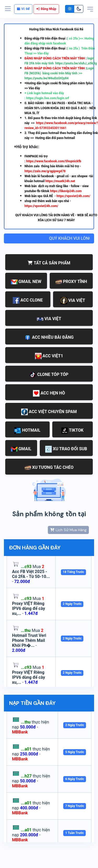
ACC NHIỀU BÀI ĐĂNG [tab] (49, 338)
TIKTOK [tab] (72, 431)
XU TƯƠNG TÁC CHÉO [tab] (49, 467)
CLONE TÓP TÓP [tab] (49, 375)
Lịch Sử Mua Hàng (68, 530)
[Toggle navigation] (90, 9)
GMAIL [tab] (21, 449)
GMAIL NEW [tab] (26, 282)
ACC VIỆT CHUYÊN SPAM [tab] (49, 412)
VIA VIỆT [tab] (73, 301)
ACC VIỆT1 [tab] (49, 356)
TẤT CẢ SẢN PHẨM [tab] (49, 263)
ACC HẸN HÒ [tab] (49, 393)
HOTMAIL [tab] (27, 430)
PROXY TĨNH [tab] (71, 282)
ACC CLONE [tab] (28, 300)
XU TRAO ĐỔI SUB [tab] (66, 449)
